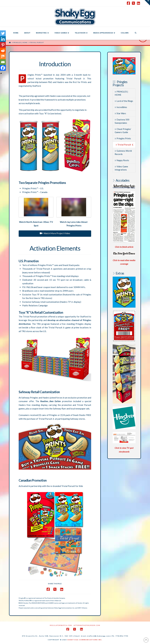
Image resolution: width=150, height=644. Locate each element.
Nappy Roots (122, 160)
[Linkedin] (3, 39)
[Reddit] (3, 51)
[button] (147, 3)
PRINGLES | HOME (121, 93)
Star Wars (120, 113)
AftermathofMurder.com (87, 625)
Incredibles (121, 107)
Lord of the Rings (124, 101)
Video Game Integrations (121, 168)
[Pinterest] (3, 45)
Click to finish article (124, 247)
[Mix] (3, 56)
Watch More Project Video (55, 233)
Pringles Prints (123, 138)
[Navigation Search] (136, 33)
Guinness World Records (123, 152)
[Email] (3, 62)
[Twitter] (3, 33)
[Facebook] (3, 68)
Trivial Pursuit (125, 145)
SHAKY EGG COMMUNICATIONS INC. (85, 640)
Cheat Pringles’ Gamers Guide (123, 131)
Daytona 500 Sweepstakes (122, 121)
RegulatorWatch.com (61, 625)
